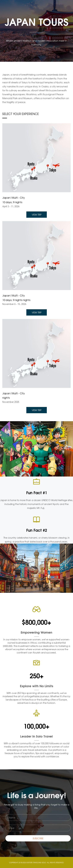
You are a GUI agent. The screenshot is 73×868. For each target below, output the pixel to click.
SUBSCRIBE (38, 838)
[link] (36, 125)
